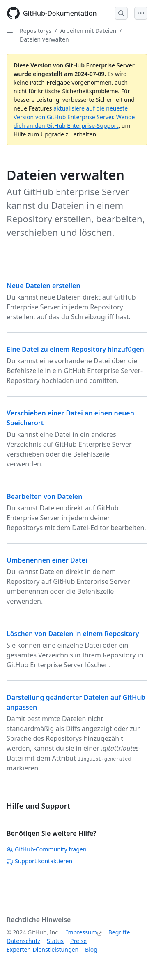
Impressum (82, 932)
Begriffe (119, 932)
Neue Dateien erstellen (44, 286)
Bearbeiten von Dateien (44, 496)
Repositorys (36, 31)
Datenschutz (23, 941)
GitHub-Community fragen (47, 849)
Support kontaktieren (39, 861)
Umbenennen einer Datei (47, 560)
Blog (91, 949)
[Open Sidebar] (10, 35)
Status (55, 941)
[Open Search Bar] (121, 13)
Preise (78, 941)
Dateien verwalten (44, 39)
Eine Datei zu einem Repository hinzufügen (75, 349)
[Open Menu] (141, 13)
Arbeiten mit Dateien (88, 31)
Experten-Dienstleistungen (43, 949)
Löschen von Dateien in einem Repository (73, 634)
